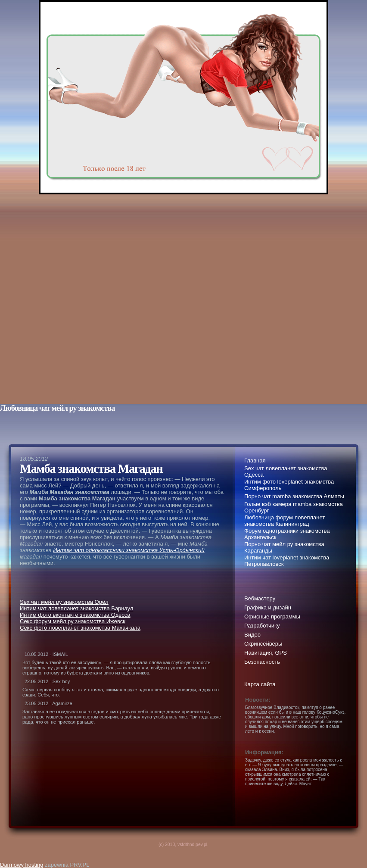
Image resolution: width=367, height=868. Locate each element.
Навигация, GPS (266, 653)
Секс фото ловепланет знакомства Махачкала (80, 628)
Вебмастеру (260, 598)
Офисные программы (272, 617)
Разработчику (262, 626)
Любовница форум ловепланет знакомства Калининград (285, 521)
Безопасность (262, 662)
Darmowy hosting (22, 865)
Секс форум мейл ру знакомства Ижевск (73, 621)
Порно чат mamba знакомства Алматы (294, 496)
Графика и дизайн (268, 607)
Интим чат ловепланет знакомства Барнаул (76, 608)
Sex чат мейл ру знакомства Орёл (64, 602)
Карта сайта (260, 684)
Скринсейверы (263, 644)
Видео (252, 635)
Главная (255, 461)
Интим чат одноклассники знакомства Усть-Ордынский (129, 550)
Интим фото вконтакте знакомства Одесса (75, 615)
